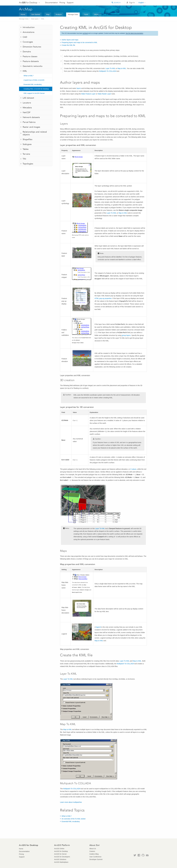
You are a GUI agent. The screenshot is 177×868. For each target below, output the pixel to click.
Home (23, 14)
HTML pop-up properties (103, 298)
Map (48, 14)
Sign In (132, 3)
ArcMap (26, 9)
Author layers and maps (70, 40)
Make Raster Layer (104, 94)
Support (70, 3)
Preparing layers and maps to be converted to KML (79, 42)
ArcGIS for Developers (62, 857)
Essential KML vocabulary (33, 84)
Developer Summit (96, 859)
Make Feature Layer (88, 94)
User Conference (95, 857)
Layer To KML (110, 68)
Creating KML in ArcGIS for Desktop (36, 89)
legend (98, 627)
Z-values (133, 469)
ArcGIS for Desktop (61, 851)
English (141, 3)
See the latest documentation (134, 33)
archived (85, 33)
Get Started (36, 14)
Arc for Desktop (28, 3)
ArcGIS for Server (60, 854)
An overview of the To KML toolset (74, 819)
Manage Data (73, 14)
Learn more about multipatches (71, 802)
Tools (86, 14)
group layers (126, 335)
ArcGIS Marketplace (61, 862)
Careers (92, 851)
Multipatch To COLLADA (108, 71)
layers (79, 88)
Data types (35, 19)
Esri (153, 3)
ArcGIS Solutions (60, 859)
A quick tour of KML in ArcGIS (34, 80)
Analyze (59, 14)
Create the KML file (68, 45)
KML (43, 19)
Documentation (51, 3)
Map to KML (122, 68)
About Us (93, 849)
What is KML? (29, 76)
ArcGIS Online (59, 849)
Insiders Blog (94, 854)
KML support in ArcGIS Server (34, 93)
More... (97, 14)
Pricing (62, 3)
